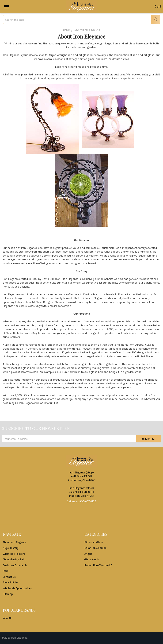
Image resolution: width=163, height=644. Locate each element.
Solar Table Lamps (95, 548)
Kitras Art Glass (94, 542)
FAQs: (6, 571)
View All (7, 618)
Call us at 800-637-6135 (82, 502)
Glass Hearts (92, 560)
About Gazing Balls (14, 560)
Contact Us (9, 577)
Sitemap (8, 594)
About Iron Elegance (15, 542)
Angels (88, 554)
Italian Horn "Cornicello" (98, 565)
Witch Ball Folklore (14, 554)
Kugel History (11, 548)
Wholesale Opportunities (17, 588)
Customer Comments (15, 565)
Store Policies (11, 583)
